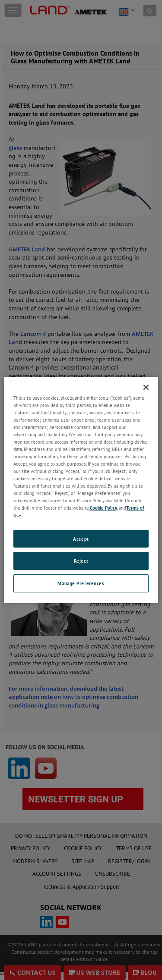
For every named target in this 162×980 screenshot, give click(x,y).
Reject (81, 561)
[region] (81, 490)
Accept (81, 539)
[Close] (146, 387)
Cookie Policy (103, 508)
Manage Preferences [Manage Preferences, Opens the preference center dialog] (81, 583)
